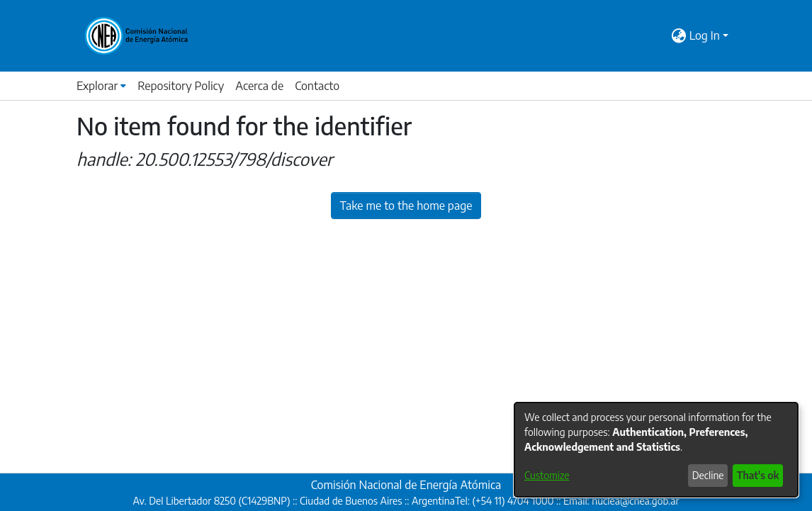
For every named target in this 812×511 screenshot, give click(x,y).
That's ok (758, 475)
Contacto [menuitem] (317, 86)
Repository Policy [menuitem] (181, 86)
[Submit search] (661, 35)
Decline (708, 475)
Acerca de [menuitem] (259, 86)
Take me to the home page (406, 206)
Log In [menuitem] (705, 35)
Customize (547, 475)
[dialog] (656, 450)
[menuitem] (679, 35)
